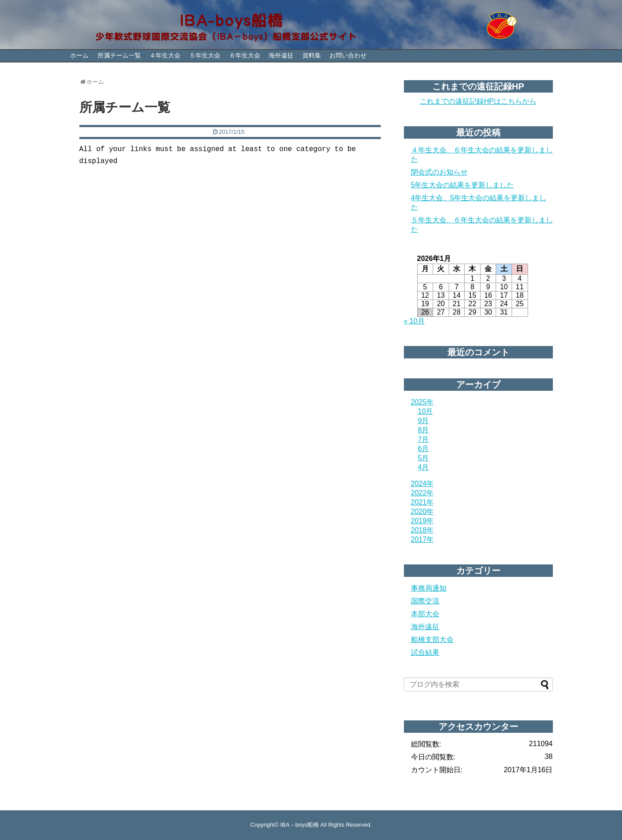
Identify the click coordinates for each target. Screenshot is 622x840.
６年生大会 (245, 55)
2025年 (422, 402)
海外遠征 (281, 55)
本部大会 (425, 614)
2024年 (422, 484)
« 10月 (414, 321)
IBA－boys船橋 (299, 825)
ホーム (79, 55)
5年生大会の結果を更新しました (463, 185)
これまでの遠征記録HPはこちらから (478, 101)
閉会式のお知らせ (439, 172)
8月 (424, 430)
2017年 (422, 539)
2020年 (422, 511)
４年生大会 (165, 55)
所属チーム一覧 (119, 55)
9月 (424, 421)
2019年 (422, 521)
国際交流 (425, 601)
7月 (424, 439)
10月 (426, 411)
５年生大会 (205, 55)
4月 (424, 467)
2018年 (422, 530)
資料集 (312, 55)
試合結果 (425, 652)
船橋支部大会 (432, 640)
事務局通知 (429, 588)
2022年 (422, 493)
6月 (424, 449)
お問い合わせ (348, 55)
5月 (424, 458)
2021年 (422, 502)
